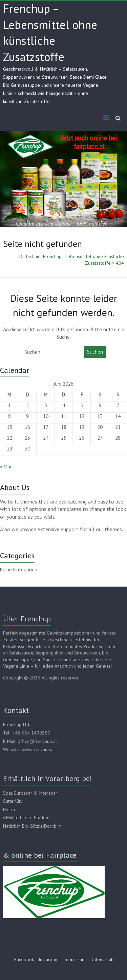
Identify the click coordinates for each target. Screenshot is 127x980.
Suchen (95, 352)
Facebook (24, 959)
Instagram (49, 959)
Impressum (75, 959)
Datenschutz (103, 959)
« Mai (6, 467)
